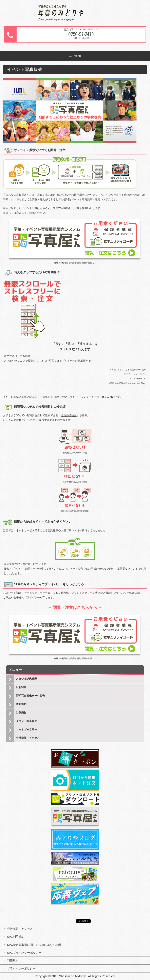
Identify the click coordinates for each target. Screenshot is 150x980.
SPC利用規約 (16, 937)
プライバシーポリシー (21, 968)
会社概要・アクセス (28, 738)
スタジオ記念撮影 (26, 679)
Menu (77, 56)
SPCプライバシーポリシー (24, 953)
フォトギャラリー (26, 730)
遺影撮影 (21, 704)
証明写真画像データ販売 (30, 696)
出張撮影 (21, 713)
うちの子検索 (69, 415)
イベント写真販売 (26, 721)
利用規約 (13, 961)
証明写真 (21, 687)
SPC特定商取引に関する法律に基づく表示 (34, 945)
